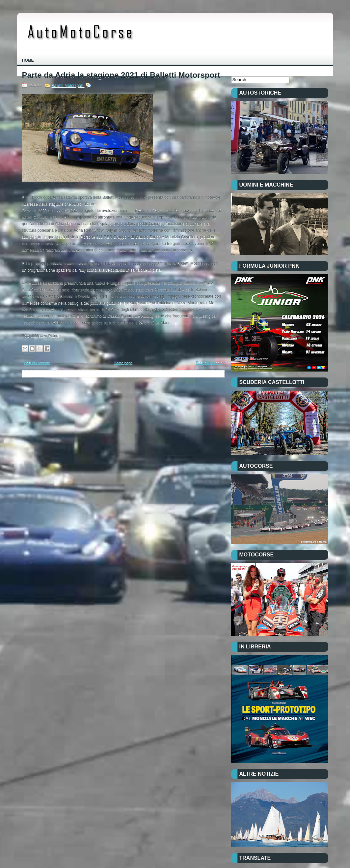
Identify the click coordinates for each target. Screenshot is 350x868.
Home (28, 60)
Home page (123, 363)
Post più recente (37, 363)
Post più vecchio (209, 363)
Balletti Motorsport (68, 85)
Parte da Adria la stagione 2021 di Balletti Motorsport (121, 75)
